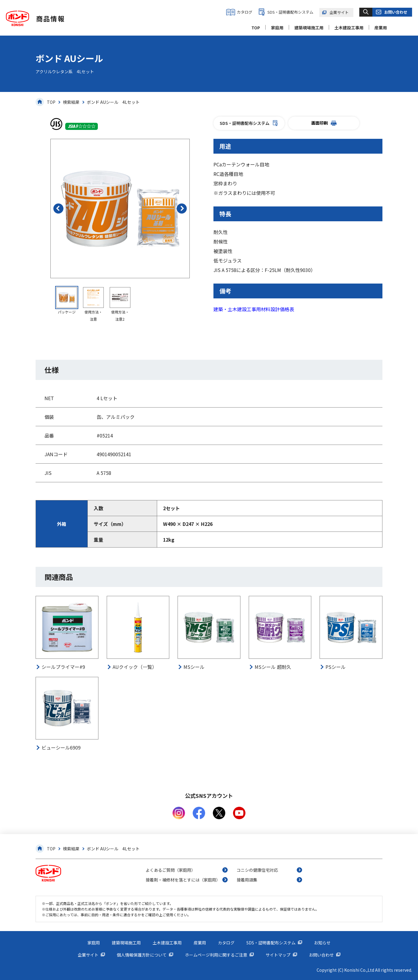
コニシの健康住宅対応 (257, 870)
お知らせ (322, 943)
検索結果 (71, 102)
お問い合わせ (396, 12)
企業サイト (339, 12)
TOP (256, 28)
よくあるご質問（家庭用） (170, 870)
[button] (58, 209)
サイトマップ (278, 955)
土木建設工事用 (349, 28)
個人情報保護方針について (142, 955)
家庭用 (277, 28)
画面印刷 (324, 123)
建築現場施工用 (309, 28)
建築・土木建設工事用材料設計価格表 (254, 309)
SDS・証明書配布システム (290, 12)
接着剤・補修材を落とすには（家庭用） (183, 880)
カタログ (245, 12)
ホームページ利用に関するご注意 (216, 955)
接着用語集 (247, 880)
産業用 (381, 28)
